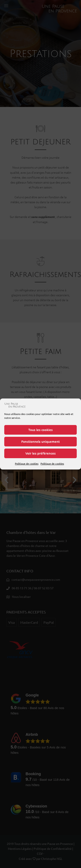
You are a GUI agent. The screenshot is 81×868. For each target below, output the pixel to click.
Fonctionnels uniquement (40, 441)
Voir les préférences (40, 453)
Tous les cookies (40, 430)
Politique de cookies (27, 464)
